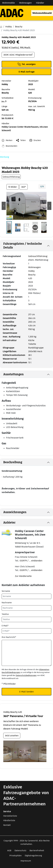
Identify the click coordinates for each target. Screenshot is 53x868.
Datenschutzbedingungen (26, 675)
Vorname (6, 591)
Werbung (5, 157)
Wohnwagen (34, 267)
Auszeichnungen (15, 512)
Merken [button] (9, 140)
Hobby (31, 271)
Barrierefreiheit (37, 850)
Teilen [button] (23, 140)
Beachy (32, 275)
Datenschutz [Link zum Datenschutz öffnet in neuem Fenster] (20, 850)
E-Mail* (5, 626)
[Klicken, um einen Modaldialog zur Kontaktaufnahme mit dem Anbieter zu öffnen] (26, 72)
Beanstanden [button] (12, 146)
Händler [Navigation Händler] (40, 3)
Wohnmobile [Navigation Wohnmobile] (8, 3)
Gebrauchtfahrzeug (38, 256)
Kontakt (7, 825)
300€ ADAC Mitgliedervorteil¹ (18, 55)
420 (30, 278)
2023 (31, 282)
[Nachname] (26, 608)
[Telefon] (26, 619)
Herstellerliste (10, 816)
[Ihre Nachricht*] (26, 653)
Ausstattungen (13, 374)
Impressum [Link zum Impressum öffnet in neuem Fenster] (26, 861)
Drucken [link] (37, 140)
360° (24, 187)
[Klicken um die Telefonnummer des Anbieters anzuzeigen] (26, 64)
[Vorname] (26, 596)
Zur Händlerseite (23, 576)
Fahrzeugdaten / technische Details (23, 246)
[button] (4, 206)
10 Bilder (13, 187)
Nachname (7, 603)
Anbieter (9, 523)
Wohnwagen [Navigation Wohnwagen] (25, 3)
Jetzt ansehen (12, 736)
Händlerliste (9, 820)
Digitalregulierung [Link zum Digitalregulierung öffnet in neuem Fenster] (33, 856)
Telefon (5, 614)
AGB (9, 850)
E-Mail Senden (26, 692)
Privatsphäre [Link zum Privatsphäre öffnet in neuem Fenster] (15, 856)
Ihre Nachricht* (9, 637)
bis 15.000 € (8, 118)
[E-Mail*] (26, 631)
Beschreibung (13, 462)
